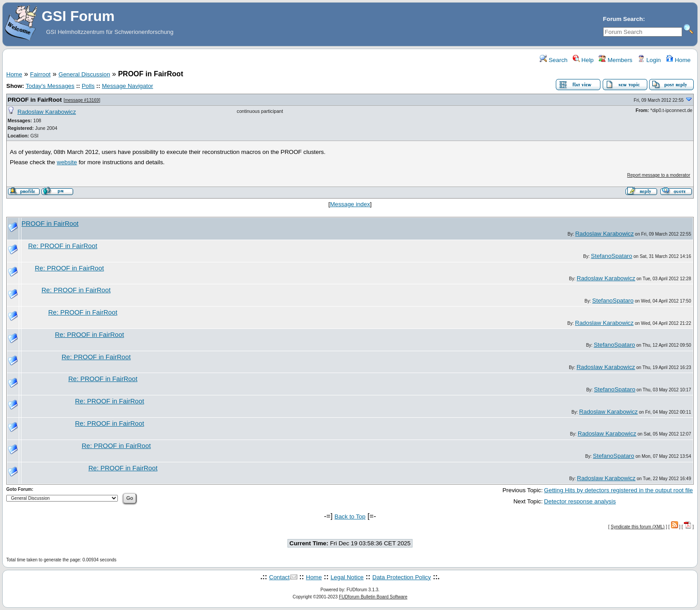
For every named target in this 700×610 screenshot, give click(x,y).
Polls (88, 86)
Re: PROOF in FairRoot (63, 246)
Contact (279, 577)
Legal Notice (347, 577)
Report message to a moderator (659, 175)
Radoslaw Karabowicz (47, 112)
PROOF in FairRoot (35, 100)
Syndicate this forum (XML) (638, 527)
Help (583, 60)
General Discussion (84, 74)
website (67, 162)
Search (554, 60)
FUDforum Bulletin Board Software (373, 597)
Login (649, 60)
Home (678, 60)
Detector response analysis (580, 501)
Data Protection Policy (402, 577)
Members (615, 60)
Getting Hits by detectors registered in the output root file (619, 490)
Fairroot (40, 74)
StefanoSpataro (612, 256)
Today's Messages (50, 86)
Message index (350, 204)
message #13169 (82, 100)
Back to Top (350, 517)
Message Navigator (127, 86)
